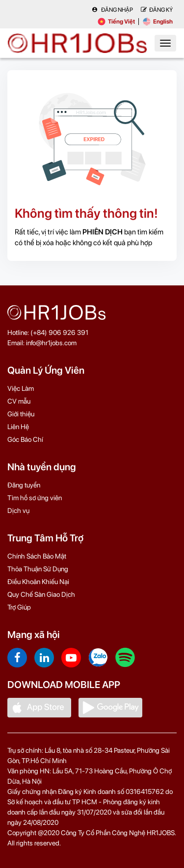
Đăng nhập (112, 10)
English (158, 22)
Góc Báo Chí (25, 439)
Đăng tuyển (24, 485)
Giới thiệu (21, 414)
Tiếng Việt (116, 22)
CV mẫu (19, 401)
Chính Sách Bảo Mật (37, 556)
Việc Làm (21, 388)
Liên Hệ (18, 427)
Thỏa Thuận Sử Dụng (38, 569)
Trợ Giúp (19, 607)
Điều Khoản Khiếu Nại (38, 582)
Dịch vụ (18, 511)
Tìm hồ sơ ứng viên (35, 498)
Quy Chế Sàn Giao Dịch (41, 594)
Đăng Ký (157, 10)
